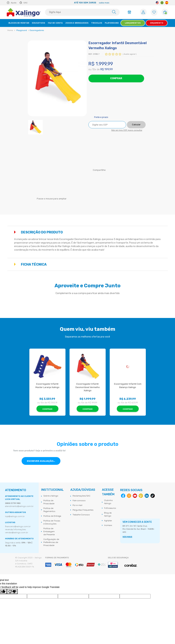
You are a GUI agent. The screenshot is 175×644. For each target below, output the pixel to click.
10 (94, 69)
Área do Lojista (130, 12)
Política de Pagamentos (49, 510)
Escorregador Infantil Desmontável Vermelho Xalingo (88, 387)
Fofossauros (110, 508)
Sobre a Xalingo (51, 496)
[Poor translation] (12, 591)
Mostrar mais (164, 232)
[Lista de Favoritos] (154, 12)
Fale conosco (79, 501)
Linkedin (147, 496)
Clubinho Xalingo (108, 502)
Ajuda (14, 3)
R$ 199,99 (107, 69)
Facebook (108, 170)
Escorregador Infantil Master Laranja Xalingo (47, 386)
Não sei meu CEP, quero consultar (127, 130)
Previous (33, 3)
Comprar (116, 78)
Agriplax (108, 521)
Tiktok (153, 496)
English (157, 3)
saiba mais (104, 3)
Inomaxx (108, 525)
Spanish (167, 3)
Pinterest (141, 496)
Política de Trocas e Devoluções (52, 522)
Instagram (129, 496)
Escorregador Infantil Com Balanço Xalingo (128, 386)
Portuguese (162, 3)
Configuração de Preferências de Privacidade (51, 542)
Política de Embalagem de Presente (49, 532)
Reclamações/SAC (81, 496)
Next (152, 3)
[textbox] (82, 12)
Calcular (136, 125)
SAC (25, 3)
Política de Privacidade (49, 502)
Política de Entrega (52, 516)
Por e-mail (77, 505)
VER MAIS (127, 537)
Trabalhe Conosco (81, 515)
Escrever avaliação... (41, 461)
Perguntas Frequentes (83, 510)
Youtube (135, 496)
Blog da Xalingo (108, 514)
